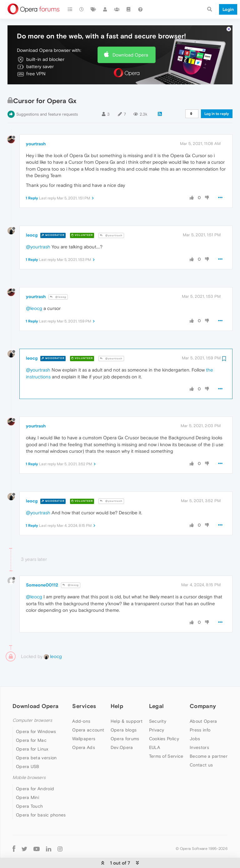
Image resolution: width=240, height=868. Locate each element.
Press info (200, 711)
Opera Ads (84, 728)
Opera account (88, 711)
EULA (155, 728)
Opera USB (28, 747)
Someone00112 (42, 566)
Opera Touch (29, 787)
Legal (157, 687)
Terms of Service (166, 737)
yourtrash (36, 125)
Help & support (127, 702)
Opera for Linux (32, 730)
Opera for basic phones (41, 796)
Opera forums (125, 720)
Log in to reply (217, 95)
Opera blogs (124, 711)
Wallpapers (84, 720)
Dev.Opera (122, 728)
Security (158, 702)
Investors (199, 728)
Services (84, 687)
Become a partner (209, 737)
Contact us (201, 746)
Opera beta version (36, 739)
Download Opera (130, 36)
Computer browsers (32, 701)
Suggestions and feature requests (47, 95)
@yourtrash (111, 216)
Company (203, 687)
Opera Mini (27, 778)
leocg (32, 216)
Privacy (157, 711)
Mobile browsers (29, 758)
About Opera (203, 702)
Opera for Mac (31, 721)
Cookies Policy (164, 720)
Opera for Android (35, 770)
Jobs (195, 720)
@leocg (58, 278)
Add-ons (81, 702)
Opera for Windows (36, 712)
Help (117, 687)
